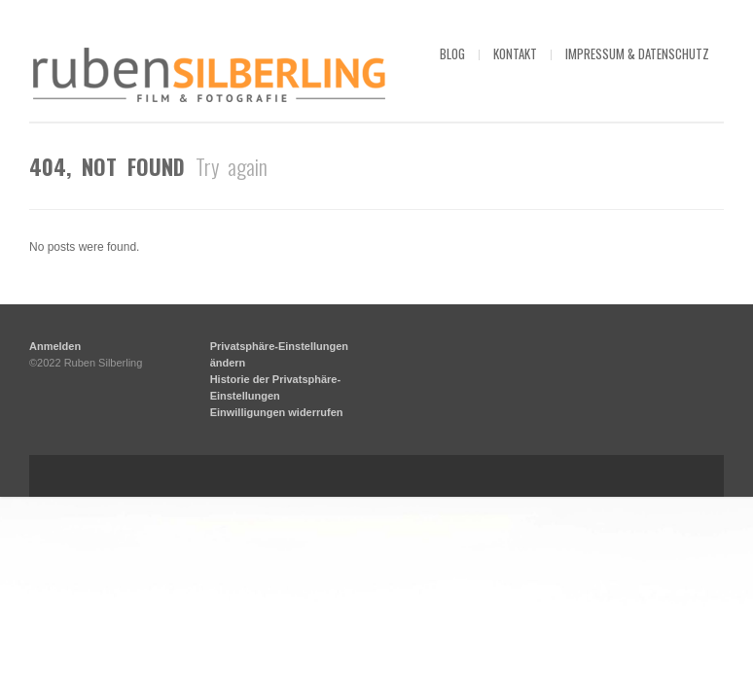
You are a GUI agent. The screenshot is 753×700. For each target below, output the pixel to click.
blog (452, 53)
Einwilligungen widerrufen (277, 615)
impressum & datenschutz (637, 53)
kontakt (515, 53)
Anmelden (55, 549)
